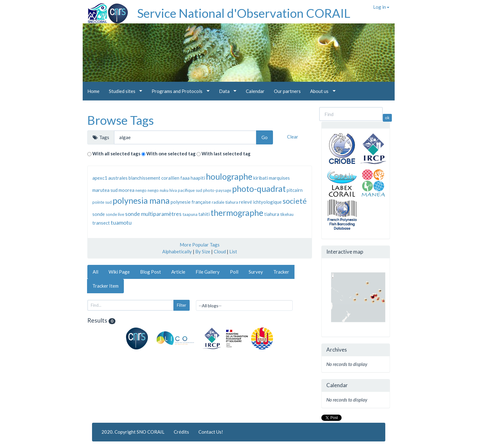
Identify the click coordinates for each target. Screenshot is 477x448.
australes (118, 178)
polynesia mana (141, 200)
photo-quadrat (259, 189)
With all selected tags (116, 153)
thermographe (237, 213)
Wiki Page (119, 272)
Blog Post (151, 272)
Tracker (281, 272)
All (95, 272)
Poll (234, 272)
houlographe (229, 176)
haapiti (198, 178)
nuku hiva (168, 190)
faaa (185, 178)
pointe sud (102, 202)
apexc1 (100, 178)
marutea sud (105, 190)
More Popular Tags (200, 245)
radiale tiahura (225, 202)
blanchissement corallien (154, 178)
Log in (381, 7)
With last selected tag (226, 153)
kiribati (261, 178)
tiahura (272, 214)
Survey (256, 272)
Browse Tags (121, 120)
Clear (293, 137)
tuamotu (121, 222)
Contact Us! (211, 432)
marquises (279, 178)
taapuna (190, 214)
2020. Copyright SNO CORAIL (133, 432)
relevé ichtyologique (260, 202)
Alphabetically (177, 251)
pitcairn (295, 190)
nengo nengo (147, 190)
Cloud (220, 251)
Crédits (181, 432)
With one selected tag (171, 153)
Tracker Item (105, 286)
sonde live (115, 214)
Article (178, 272)
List (233, 251)
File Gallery (208, 272)
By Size (203, 251)
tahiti (204, 214)
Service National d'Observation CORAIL (244, 13)
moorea (127, 190)
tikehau (287, 214)
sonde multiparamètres (153, 214)
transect (101, 223)
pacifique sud (190, 190)
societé (295, 201)
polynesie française (191, 202)
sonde (99, 214)
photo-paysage (217, 190)
